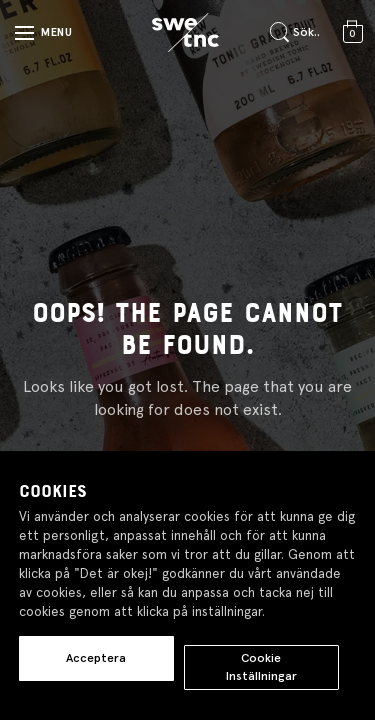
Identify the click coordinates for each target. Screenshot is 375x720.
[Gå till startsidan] (185, 33)
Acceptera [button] (96, 658)
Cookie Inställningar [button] (261, 666)
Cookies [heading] (53, 492)
